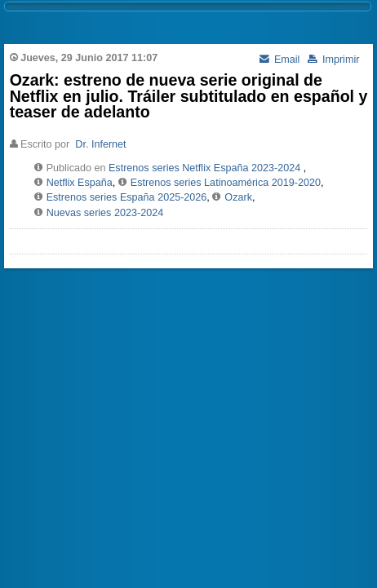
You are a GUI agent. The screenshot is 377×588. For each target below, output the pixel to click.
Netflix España (80, 183)
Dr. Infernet (100, 144)
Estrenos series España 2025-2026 (127, 197)
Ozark (238, 197)
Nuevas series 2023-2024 (105, 213)
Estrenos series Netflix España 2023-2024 (204, 168)
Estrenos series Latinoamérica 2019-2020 (226, 183)
